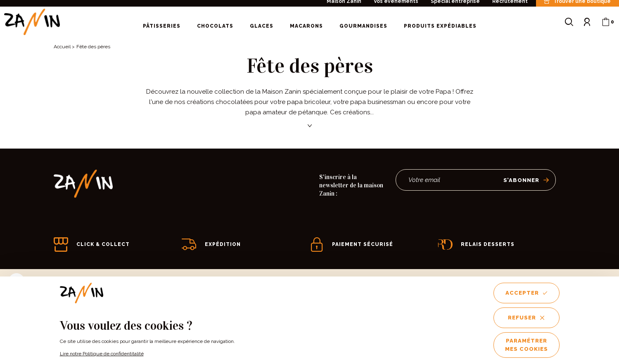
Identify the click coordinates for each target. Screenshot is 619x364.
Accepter (527, 293)
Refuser (526, 318)
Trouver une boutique (577, 5)
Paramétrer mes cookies (527, 345)
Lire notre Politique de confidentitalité (102, 354)
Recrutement (510, 5)
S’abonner (526, 180)
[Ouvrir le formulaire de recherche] (569, 26)
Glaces (262, 30)
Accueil (62, 47)
